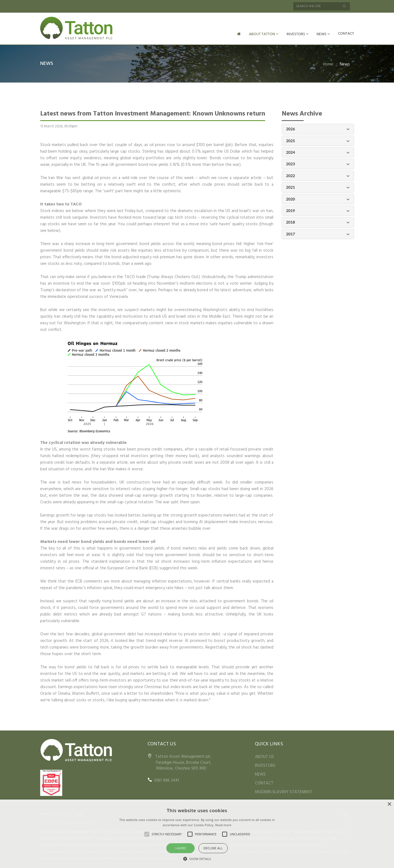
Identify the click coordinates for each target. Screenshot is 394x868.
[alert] (197, 834)
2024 (318, 152)
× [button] (389, 804)
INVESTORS (297, 34)
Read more (223, 825)
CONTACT (346, 34)
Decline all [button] (213, 848)
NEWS (323, 34)
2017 (318, 234)
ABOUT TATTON (264, 34)
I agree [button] (180, 848)
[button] (197, 859)
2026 (318, 129)
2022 (318, 175)
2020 (318, 199)
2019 (318, 210)
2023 (318, 164)
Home (328, 64)
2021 (318, 187)
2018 (318, 222)
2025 (318, 140)
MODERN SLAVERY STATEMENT (284, 792)
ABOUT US (264, 756)
